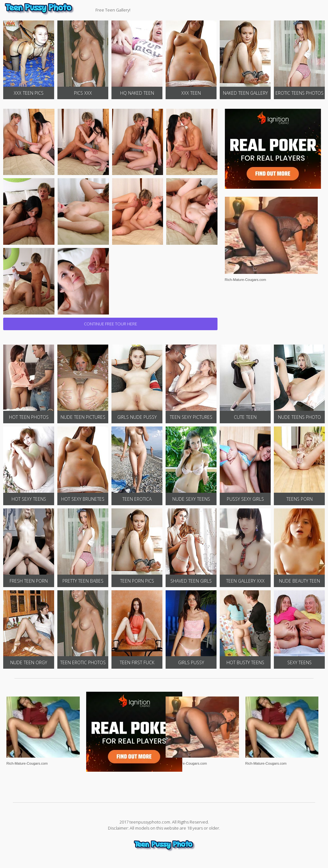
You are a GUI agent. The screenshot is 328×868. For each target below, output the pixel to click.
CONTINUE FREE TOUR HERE (111, 324)
